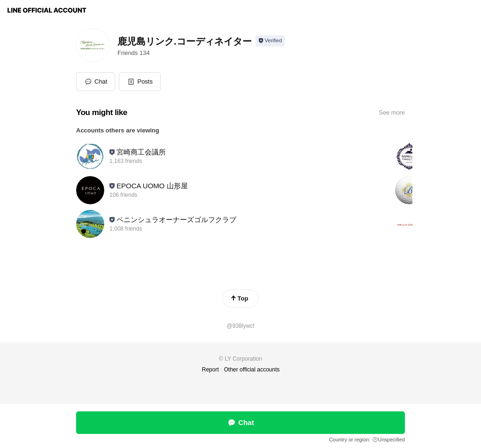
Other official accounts (252, 370)
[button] (140, 82)
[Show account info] (270, 41)
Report (210, 370)
